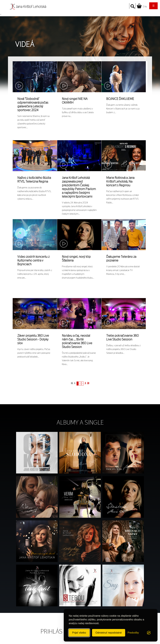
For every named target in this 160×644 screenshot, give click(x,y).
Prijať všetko (79, 633)
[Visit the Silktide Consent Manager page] (149, 633)
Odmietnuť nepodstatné (109, 633)
